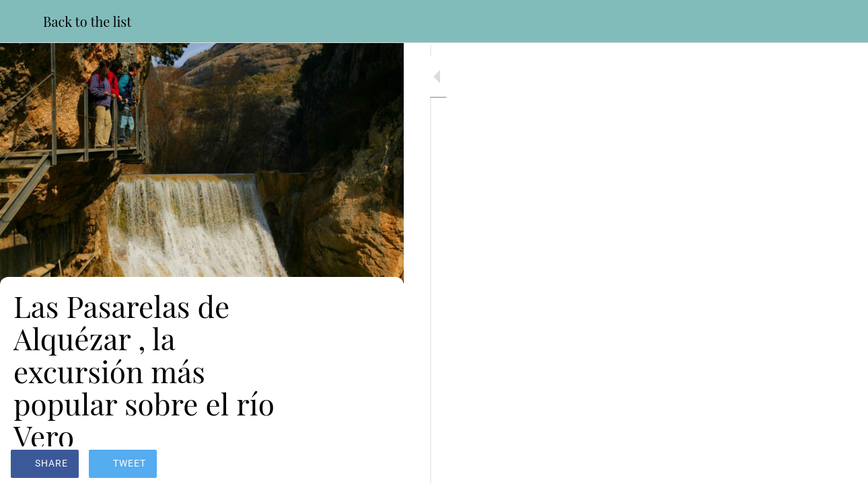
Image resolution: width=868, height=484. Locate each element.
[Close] (22, 22)
